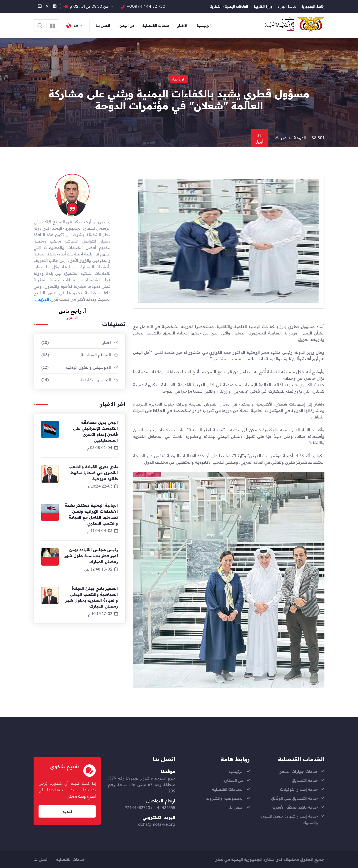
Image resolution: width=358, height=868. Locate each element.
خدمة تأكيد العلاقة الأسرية (295, 807)
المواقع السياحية (76, 355)
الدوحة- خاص (293, 138)
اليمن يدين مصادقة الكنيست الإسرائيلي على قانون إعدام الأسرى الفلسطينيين (95, 431)
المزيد (44, 299)
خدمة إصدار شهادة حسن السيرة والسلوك (289, 819)
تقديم (67, 811)
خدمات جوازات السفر (299, 771)
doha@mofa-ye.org (157, 824)
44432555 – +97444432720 (150, 808)
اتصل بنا (103, 26)
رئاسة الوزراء (287, 7)
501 (321, 138)
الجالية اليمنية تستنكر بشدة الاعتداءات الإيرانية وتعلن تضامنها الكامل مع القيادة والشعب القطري (91, 514)
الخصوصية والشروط (225, 798)
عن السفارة (233, 780)
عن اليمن (127, 26)
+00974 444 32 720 (146, 6)
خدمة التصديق (305, 780)
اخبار (76, 342)
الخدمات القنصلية (228, 789)
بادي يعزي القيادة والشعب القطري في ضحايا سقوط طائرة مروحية (93, 473)
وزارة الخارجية (263, 7)
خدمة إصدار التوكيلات (299, 789)
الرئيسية (204, 26)
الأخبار (182, 26)
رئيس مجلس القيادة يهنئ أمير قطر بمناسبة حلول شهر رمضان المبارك (91, 556)
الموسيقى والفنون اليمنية (76, 367)
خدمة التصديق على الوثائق (294, 798)
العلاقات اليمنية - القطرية (229, 7)
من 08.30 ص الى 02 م (89, 6)
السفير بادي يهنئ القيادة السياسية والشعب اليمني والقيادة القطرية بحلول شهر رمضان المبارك (91, 597)
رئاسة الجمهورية (313, 7)
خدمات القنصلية (156, 26)
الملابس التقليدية (76, 380)
